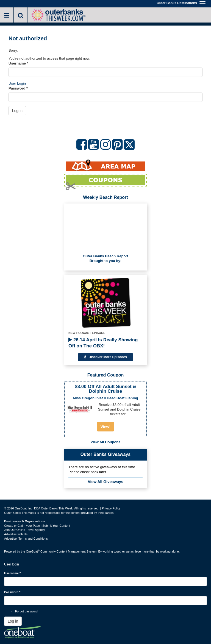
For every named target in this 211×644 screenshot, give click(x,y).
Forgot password (26, 611)
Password (18, 88)
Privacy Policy (111, 508)
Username (18, 63)
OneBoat (33, 551)
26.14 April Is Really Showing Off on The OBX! (103, 343)
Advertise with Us (16, 534)
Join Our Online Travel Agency (25, 530)
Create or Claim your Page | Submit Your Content (37, 526)
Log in (17, 111)
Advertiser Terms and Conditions (26, 539)
